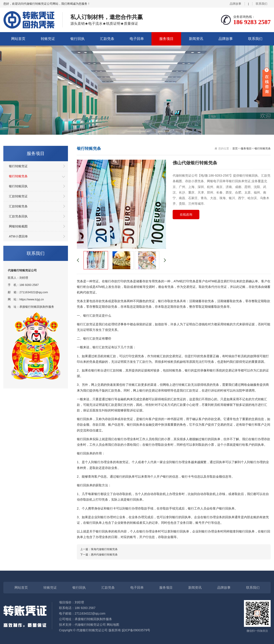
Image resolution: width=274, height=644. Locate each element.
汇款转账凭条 (18, 206)
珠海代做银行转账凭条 (104, 549)
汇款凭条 (107, 39)
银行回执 (78, 39)
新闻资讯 (196, 39)
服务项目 (166, 39)
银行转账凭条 (18, 176)
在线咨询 (186, 215)
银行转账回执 (18, 186)
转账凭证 (48, 39)
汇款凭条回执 (18, 216)
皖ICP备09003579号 (136, 630)
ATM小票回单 (18, 236)
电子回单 (137, 39)
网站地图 (113, 625)
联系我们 (262, 4)
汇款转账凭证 (18, 196)
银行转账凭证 (18, 166)
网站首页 (18, 39)
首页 (235, 149)
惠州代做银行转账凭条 (104, 555)
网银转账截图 (18, 226)
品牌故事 (235, 4)
